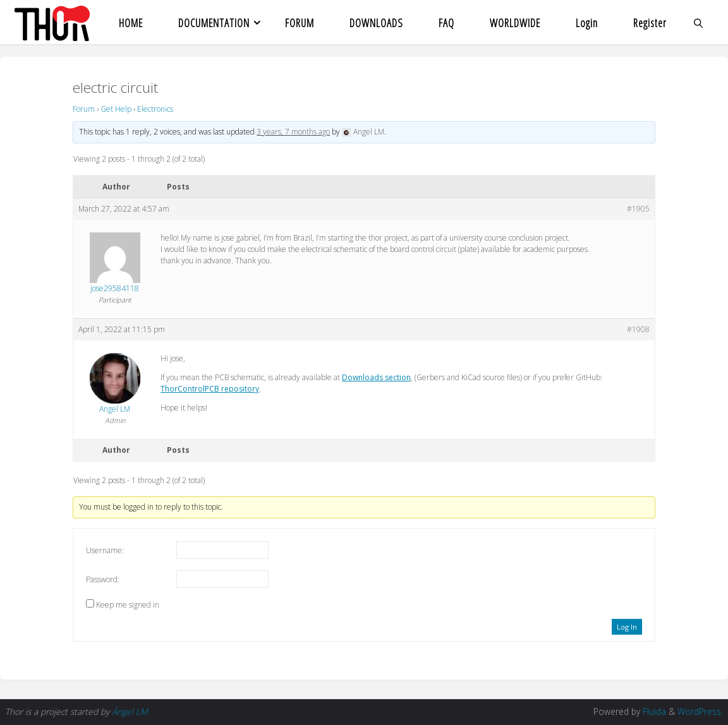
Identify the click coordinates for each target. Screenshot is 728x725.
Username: (105, 550)
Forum (84, 109)
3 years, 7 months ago (293, 132)
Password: (103, 579)
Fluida (653, 711)
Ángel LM (130, 711)
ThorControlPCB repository (210, 389)
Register (650, 23)
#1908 (638, 329)
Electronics (155, 109)
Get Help (116, 109)
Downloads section (376, 377)
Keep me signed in (128, 605)
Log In (627, 627)
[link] (699, 22)
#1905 (638, 209)
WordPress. (700, 711)
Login (587, 23)
